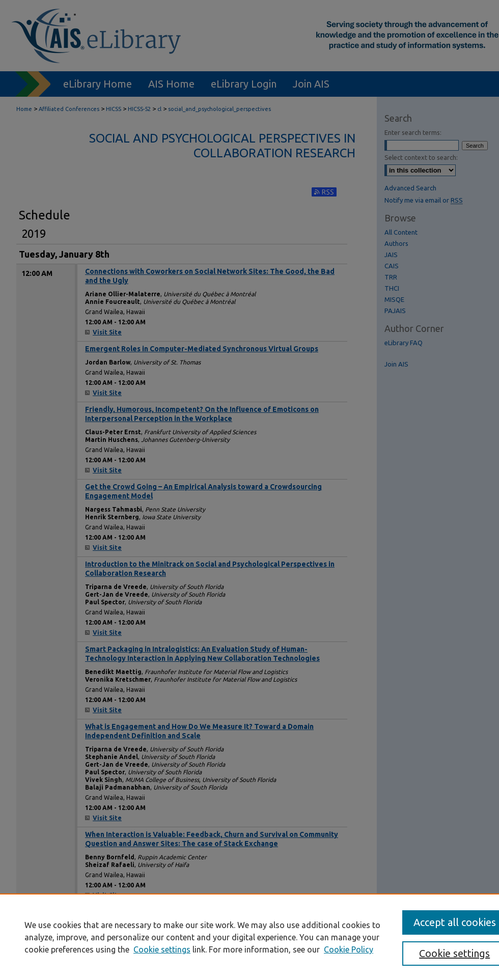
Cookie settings (162, 949)
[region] (249, 937)
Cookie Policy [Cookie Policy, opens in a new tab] (349, 949)
